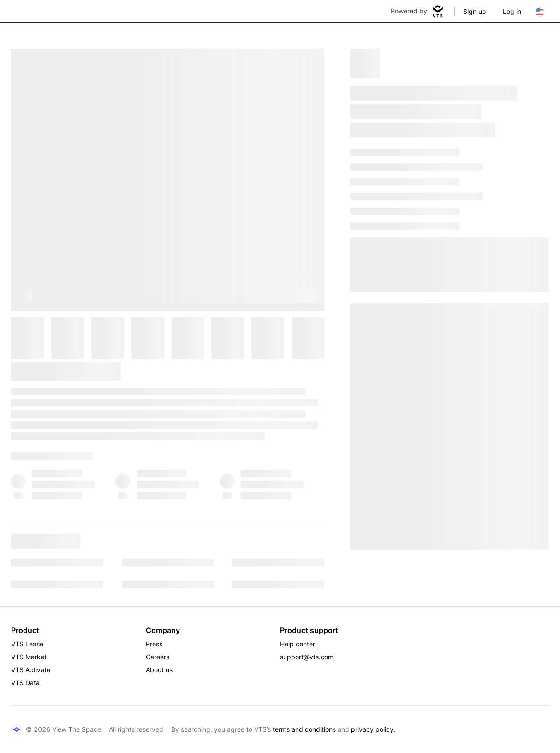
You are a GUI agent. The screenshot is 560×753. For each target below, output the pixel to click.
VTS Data (25, 683)
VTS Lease (27, 644)
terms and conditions (304, 729)
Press (154, 644)
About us (159, 670)
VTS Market (29, 657)
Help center (298, 644)
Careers (158, 657)
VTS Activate (31, 670)
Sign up (475, 11)
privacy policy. (373, 729)
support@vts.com (307, 657)
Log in (512, 11)
